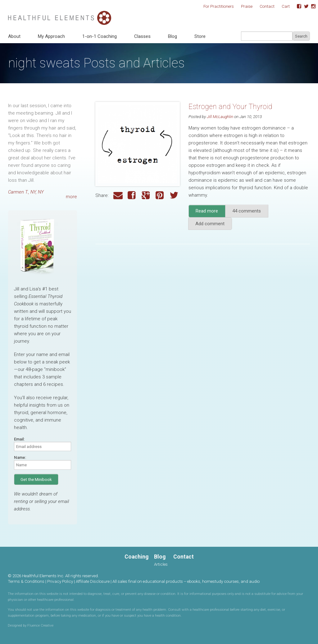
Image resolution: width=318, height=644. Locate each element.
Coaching (136, 557)
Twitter (304, 7)
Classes (142, 36)
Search (301, 36)
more (71, 197)
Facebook (297, 7)
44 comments (247, 211)
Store (200, 36)
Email (118, 196)
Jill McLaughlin (220, 116)
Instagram (311, 7)
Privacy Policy (60, 581)
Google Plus (146, 196)
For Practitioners (219, 6)
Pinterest (160, 196)
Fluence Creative (40, 625)
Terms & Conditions (26, 581)
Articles (161, 564)
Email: (19, 439)
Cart (286, 6)
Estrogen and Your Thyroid (230, 107)
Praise (247, 6)
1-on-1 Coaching (100, 36)
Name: (20, 457)
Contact (267, 6)
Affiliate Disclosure (93, 581)
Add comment (210, 224)
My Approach (51, 36)
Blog (173, 36)
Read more (211, 213)
